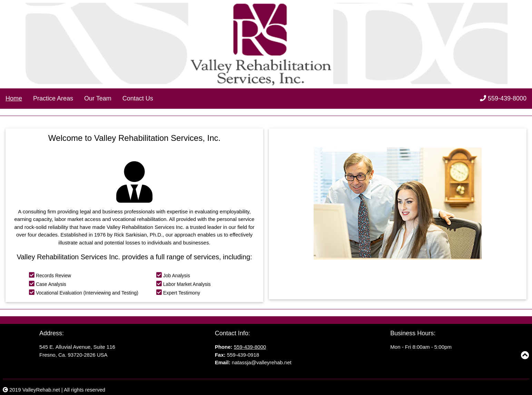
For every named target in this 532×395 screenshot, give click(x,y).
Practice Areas (53, 98)
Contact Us (138, 98)
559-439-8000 (503, 98)
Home (14, 98)
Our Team (98, 98)
